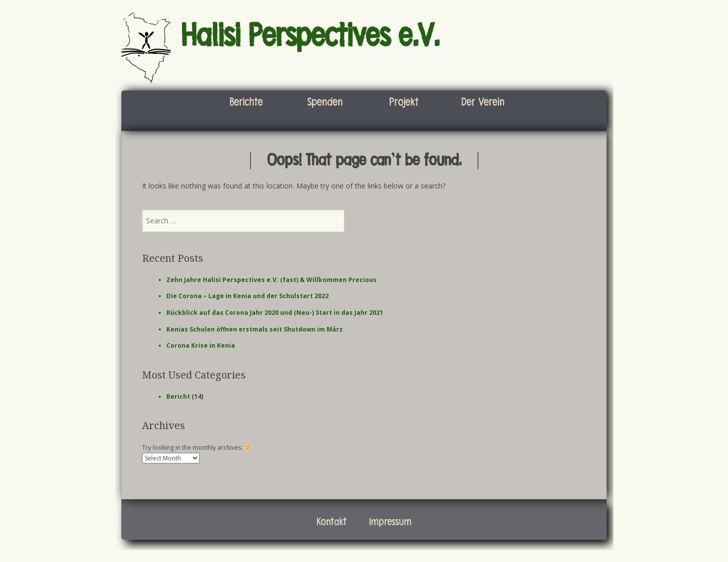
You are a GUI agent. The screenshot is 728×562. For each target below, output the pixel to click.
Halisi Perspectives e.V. (310, 36)
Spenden (325, 102)
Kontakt (332, 522)
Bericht (178, 396)
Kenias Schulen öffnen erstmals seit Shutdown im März (255, 329)
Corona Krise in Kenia (201, 345)
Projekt (404, 102)
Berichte (246, 102)
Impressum (390, 522)
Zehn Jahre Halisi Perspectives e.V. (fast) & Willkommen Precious (271, 280)
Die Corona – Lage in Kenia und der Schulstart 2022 (247, 296)
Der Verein (483, 102)
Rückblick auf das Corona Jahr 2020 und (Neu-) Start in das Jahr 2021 (275, 313)
